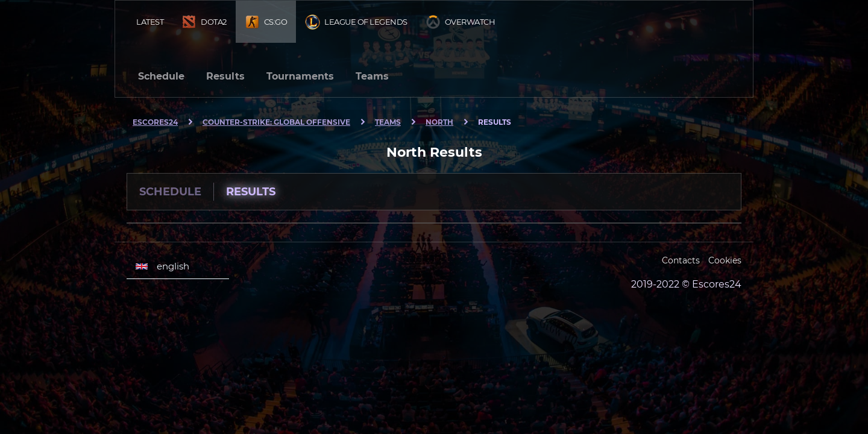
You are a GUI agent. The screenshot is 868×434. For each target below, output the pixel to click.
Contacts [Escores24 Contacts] (681, 260)
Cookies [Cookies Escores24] (725, 260)
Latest (150, 22)
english (162, 266)
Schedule (161, 76)
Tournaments (300, 76)
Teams (372, 76)
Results (225, 76)
